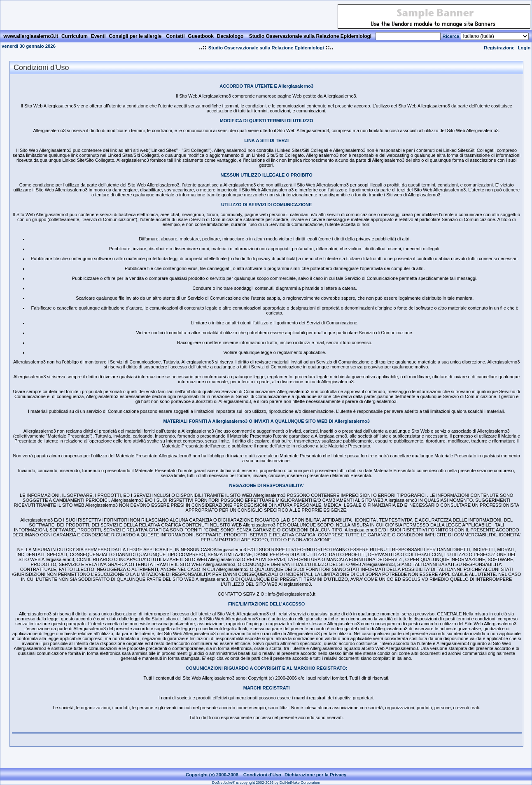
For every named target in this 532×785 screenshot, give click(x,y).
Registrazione (499, 48)
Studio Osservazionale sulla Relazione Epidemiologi (266, 48)
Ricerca (451, 36)
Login (524, 48)
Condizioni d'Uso (262, 775)
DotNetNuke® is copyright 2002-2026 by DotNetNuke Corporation (266, 783)
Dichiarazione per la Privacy (316, 775)
